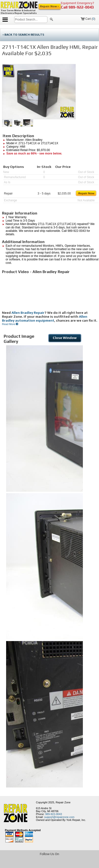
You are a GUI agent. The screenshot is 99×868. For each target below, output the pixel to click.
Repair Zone (63, 802)
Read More (10, 324)
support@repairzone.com (59, 817)
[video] (50, 292)
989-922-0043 (81, 7)
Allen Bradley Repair (28, 313)
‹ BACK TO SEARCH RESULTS (23, 35)
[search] (31, 20)
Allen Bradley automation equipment (45, 318)
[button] (51, 20)
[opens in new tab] (24, 864)
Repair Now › (50, 6)
